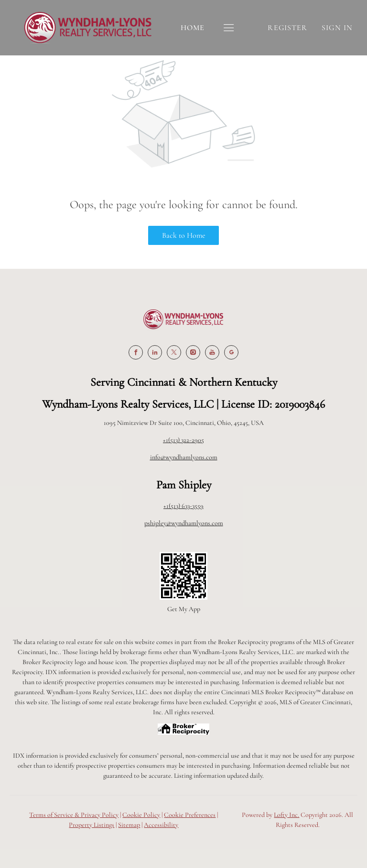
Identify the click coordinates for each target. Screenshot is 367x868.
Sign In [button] (337, 28)
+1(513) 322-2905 (183, 440)
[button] (229, 28)
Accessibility (161, 825)
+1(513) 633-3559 (183, 506)
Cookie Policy (141, 815)
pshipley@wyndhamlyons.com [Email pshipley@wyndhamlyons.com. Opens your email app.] (184, 523)
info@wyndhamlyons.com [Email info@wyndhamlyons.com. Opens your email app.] (184, 457)
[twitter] (174, 352)
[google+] (231, 352)
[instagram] (193, 352)
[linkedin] (155, 352)
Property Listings (92, 825)
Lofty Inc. (286, 815)
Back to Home (184, 235)
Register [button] (287, 28)
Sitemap (129, 825)
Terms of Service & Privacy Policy (74, 815)
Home (193, 28)
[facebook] (136, 352)
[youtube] (212, 352)
